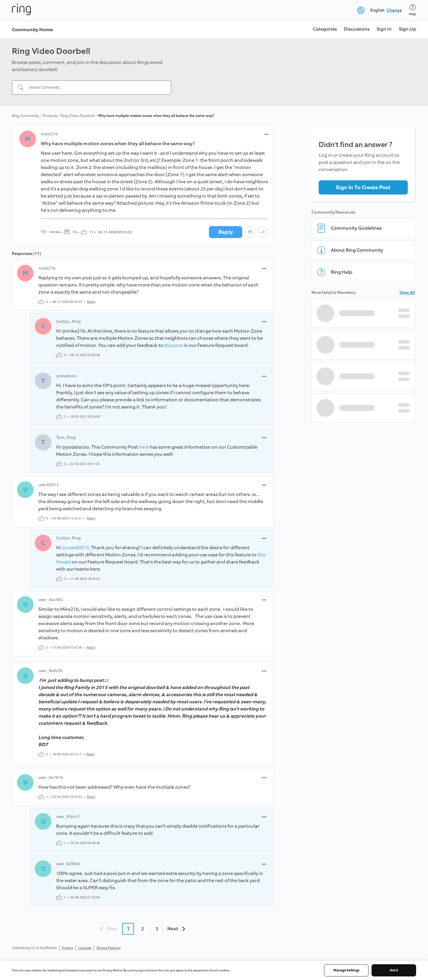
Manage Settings (346, 970)
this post (173, 345)
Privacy (67, 948)
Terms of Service (108, 948)
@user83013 (75, 548)
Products (50, 116)
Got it (394, 970)
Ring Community (26, 116)
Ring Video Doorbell (78, 116)
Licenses (85, 948)
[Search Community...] (95, 87)
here (144, 447)
